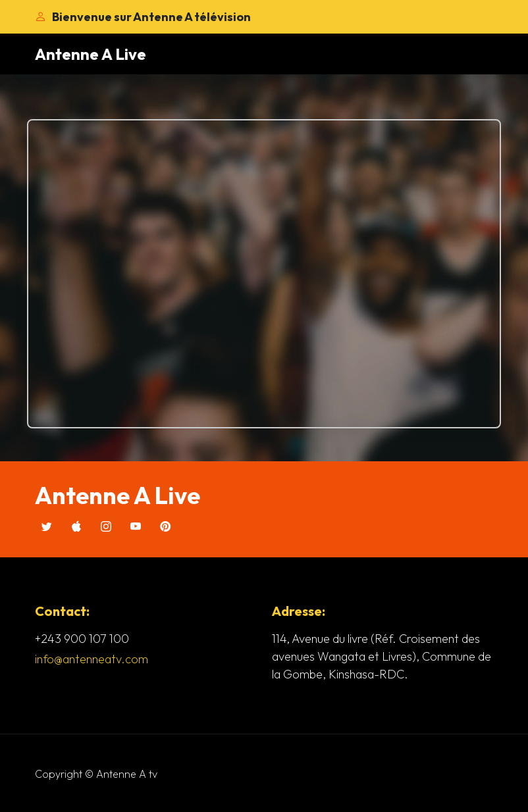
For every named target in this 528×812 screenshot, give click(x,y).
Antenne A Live (91, 54)
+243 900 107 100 (82, 639)
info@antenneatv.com (92, 659)
